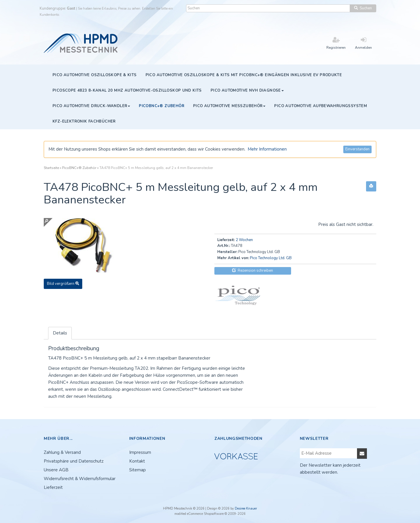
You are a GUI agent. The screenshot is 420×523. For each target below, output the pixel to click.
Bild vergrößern (63, 284)
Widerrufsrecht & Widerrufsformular (80, 479)
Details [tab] (60, 333)
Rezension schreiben (253, 271)
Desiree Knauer (246, 509)
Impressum (140, 452)
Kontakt (137, 461)
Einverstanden (357, 149)
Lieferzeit (53, 487)
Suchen (363, 8)
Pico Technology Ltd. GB (271, 258)
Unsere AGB (56, 470)
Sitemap (138, 470)
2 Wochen (244, 240)
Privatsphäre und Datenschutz (74, 461)
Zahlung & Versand (62, 452)
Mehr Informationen (267, 149)
